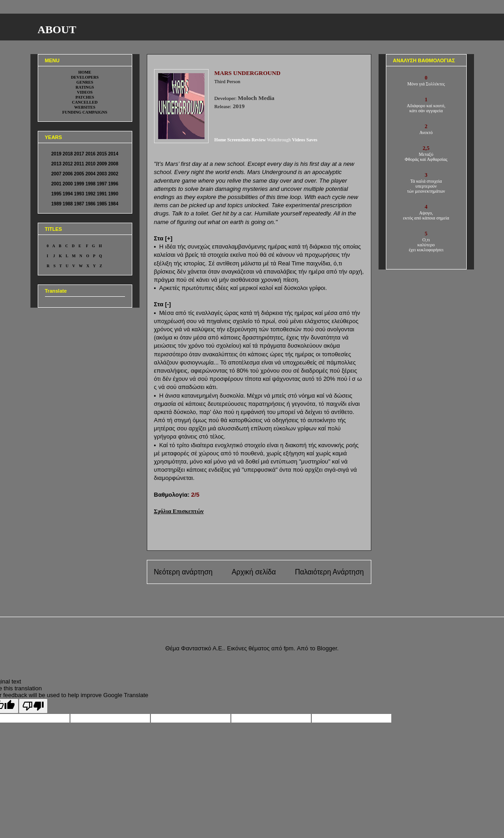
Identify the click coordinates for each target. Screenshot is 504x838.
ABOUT (57, 30)
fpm (289, 648)
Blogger (327, 648)
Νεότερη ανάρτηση (183, 572)
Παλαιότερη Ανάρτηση (329, 572)
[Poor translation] (33, 706)
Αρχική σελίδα (254, 572)
